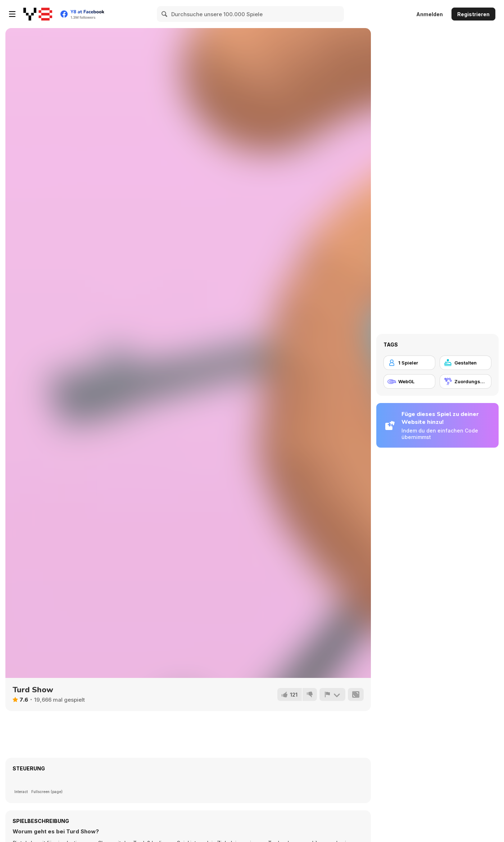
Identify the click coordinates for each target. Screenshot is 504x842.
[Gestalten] (466, 363)
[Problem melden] (332, 694)
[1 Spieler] (409, 363)
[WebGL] (409, 381)
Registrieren (473, 14)
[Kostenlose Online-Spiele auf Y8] (38, 14)
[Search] (165, 14)
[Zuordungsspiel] (466, 381)
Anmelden (430, 14)
